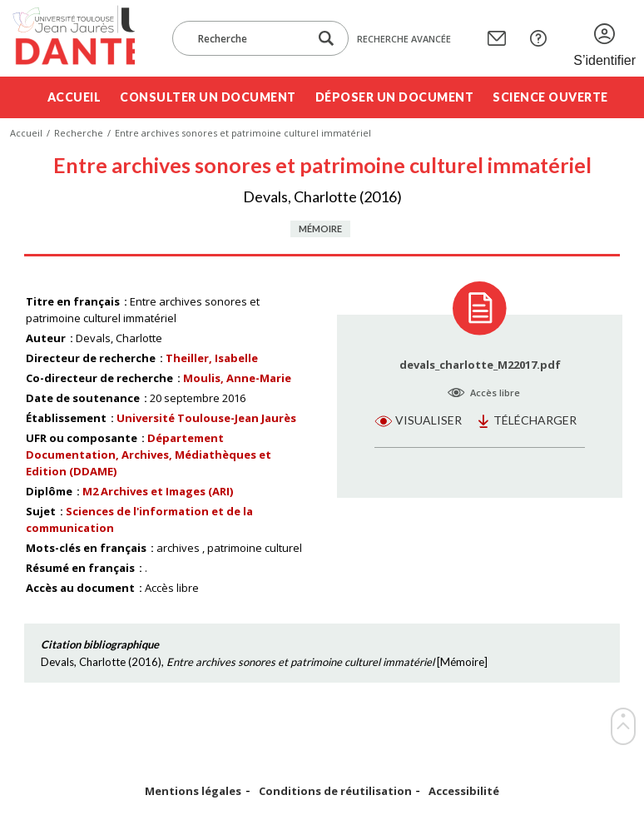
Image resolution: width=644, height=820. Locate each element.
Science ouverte (550, 97)
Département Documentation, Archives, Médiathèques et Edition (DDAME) (149, 455)
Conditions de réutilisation (335, 791)
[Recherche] (249, 38)
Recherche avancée (404, 39)
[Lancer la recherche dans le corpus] (326, 39)
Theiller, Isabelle (212, 358)
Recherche (79, 133)
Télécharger (535, 420)
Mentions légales (193, 791)
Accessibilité (464, 791)
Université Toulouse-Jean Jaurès (206, 418)
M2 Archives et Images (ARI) (158, 491)
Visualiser (429, 420)
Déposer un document (395, 97)
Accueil (74, 97)
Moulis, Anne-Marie (237, 378)
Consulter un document (208, 97)
